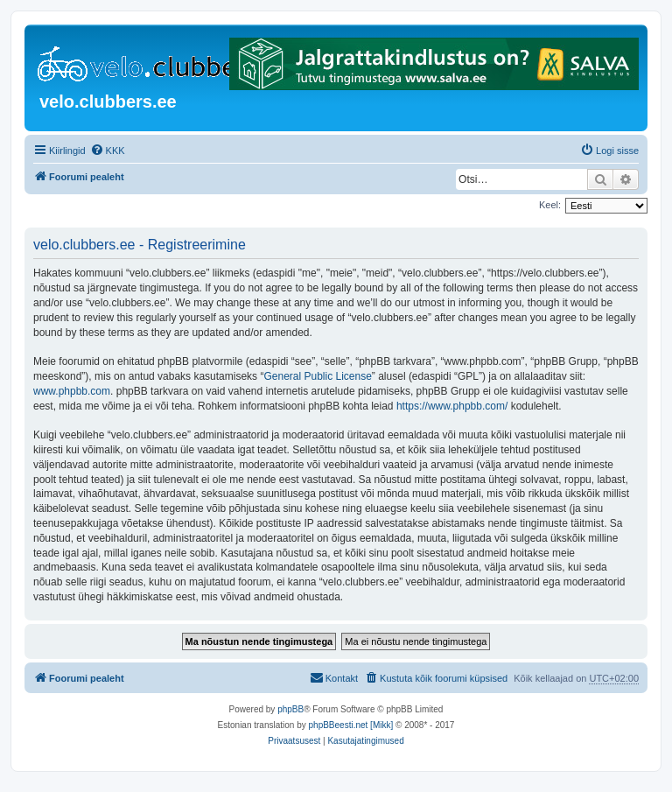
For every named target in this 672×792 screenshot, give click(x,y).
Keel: (550, 205)
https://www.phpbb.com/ (452, 406)
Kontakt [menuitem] (334, 677)
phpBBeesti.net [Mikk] (351, 725)
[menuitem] (108, 151)
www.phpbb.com (72, 391)
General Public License (317, 376)
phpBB (290, 709)
